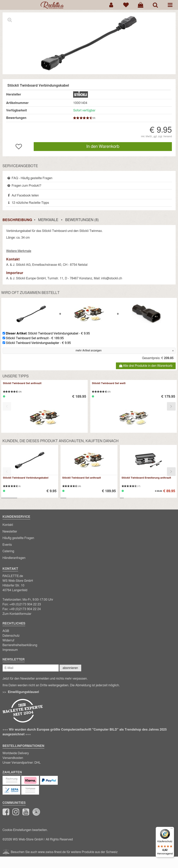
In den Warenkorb (103, 147)
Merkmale (48, 220)
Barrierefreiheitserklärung (20, 645)
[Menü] (172, 829)
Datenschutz (11, 636)
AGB (6, 631)
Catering (8, 551)
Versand (168, 136)
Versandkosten (13, 758)
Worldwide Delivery (16, 753)
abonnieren (70, 668)
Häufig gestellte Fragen (18, 538)
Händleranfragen (14, 558)
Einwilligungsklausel (23, 692)
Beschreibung (17, 220)
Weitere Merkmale (19, 251)
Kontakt (8, 525)
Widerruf (8, 640)
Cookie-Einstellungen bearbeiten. (25, 830)
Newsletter (10, 532)
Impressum (10, 650)
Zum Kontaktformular (17, 614)
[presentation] (7, 406)
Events (7, 545)
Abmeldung (83, 685)
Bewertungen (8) (82, 220)
